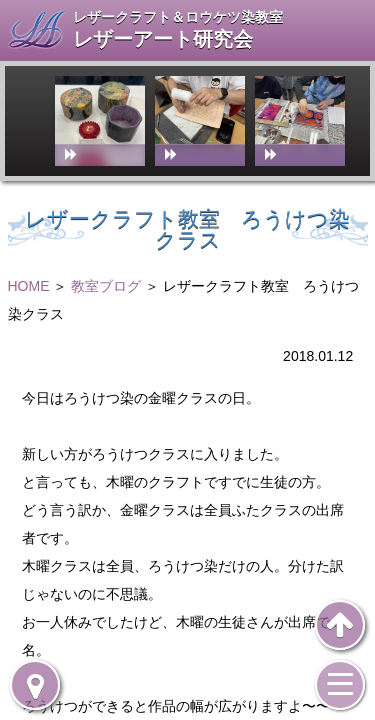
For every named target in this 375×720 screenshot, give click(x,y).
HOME (29, 286)
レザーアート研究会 (163, 39)
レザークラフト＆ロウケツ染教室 (178, 17)
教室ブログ (106, 286)
